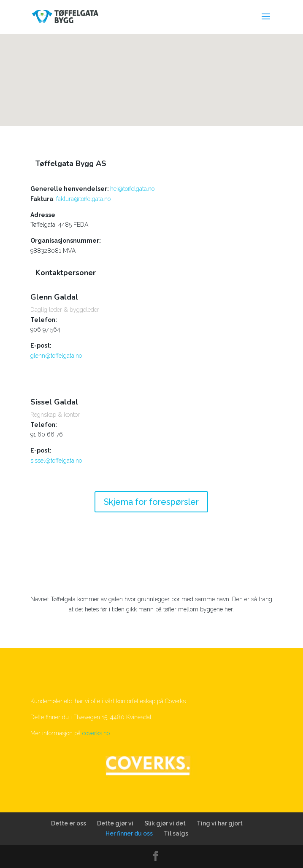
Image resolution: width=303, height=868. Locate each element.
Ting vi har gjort (220, 823)
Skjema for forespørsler (151, 502)
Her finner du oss (129, 833)
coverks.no (96, 733)
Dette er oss (69, 823)
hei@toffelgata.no (132, 189)
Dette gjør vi (115, 823)
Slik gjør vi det (165, 823)
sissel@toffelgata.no (56, 461)
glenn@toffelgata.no (56, 356)
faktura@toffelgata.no (83, 199)
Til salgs (176, 833)
